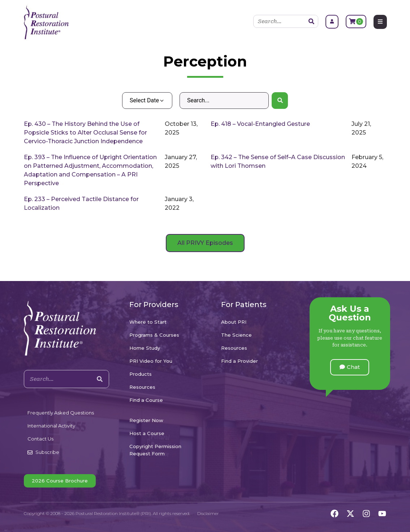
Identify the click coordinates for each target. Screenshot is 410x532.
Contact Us (40, 439)
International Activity (51, 426)
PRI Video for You (151, 361)
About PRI (234, 322)
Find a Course (146, 400)
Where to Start (148, 322)
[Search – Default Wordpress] (224, 101)
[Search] (311, 21)
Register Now (146, 420)
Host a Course (147, 433)
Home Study (145, 348)
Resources (142, 387)
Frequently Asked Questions (61, 413)
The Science (236, 335)
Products (141, 374)
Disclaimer (208, 513)
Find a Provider (239, 361)
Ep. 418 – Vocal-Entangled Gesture (260, 124)
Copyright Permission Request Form (155, 450)
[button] (350, 367)
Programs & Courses (154, 335)
